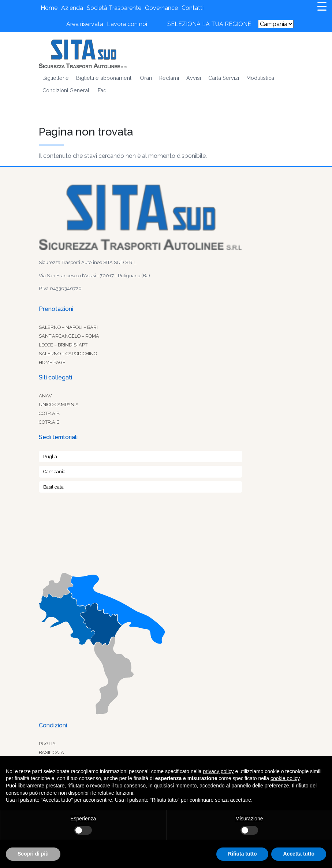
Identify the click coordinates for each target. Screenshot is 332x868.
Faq (102, 90)
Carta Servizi (224, 78)
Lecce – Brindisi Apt (63, 345)
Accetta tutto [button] (299, 854)
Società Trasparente (114, 8)
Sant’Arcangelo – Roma (69, 336)
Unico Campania (59, 405)
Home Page (52, 362)
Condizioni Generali (66, 90)
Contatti (193, 8)
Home (49, 8)
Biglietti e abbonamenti (104, 78)
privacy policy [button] (219, 771)
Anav (45, 396)
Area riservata (85, 24)
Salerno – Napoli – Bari (68, 327)
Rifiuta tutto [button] (243, 854)
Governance (161, 8)
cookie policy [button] (285, 778)
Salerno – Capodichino (68, 354)
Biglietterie (56, 78)
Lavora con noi (127, 24)
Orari (146, 78)
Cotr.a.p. (49, 413)
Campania (54, 472)
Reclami (169, 78)
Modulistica (260, 78)
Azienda (72, 8)
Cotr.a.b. (50, 422)
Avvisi (194, 78)
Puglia (50, 457)
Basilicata (53, 487)
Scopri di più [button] (33, 854)
